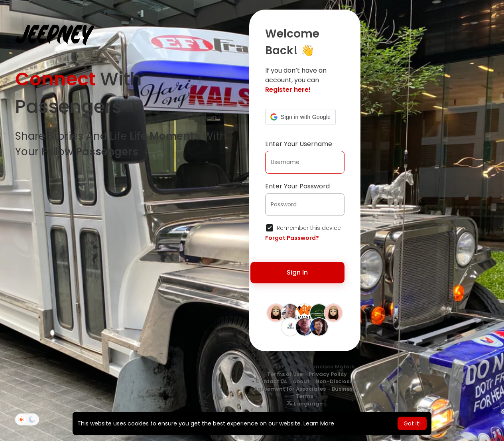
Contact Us (271, 381)
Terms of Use (285, 374)
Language (305, 404)
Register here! (288, 90)
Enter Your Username (299, 144)
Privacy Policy (328, 374)
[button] (300, 117)
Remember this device (309, 228)
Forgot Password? (292, 238)
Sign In (297, 272)
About (301, 381)
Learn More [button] (319, 423)
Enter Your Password (297, 186)
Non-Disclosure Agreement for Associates (306, 385)
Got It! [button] (412, 423)
